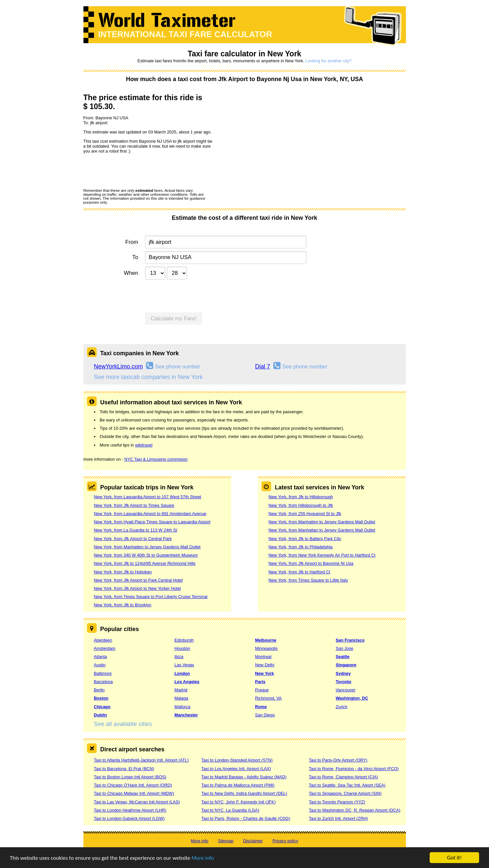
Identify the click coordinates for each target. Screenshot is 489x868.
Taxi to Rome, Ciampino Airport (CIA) (343, 777)
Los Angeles (187, 682)
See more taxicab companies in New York (148, 377)
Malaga (181, 698)
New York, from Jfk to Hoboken (123, 572)
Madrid (181, 690)
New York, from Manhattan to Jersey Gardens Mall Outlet (322, 530)
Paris (260, 682)
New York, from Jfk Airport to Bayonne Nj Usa (311, 563)
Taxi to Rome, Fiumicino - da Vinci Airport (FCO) (354, 769)
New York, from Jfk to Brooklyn (123, 605)
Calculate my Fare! (174, 318)
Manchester (186, 715)
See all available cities (123, 724)
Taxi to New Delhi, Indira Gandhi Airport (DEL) (244, 793)
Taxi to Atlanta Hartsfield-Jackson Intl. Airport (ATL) (141, 760)
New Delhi (265, 665)
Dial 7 (263, 366)
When (131, 273)
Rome (261, 707)
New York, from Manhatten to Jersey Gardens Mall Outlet (147, 547)
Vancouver (346, 690)
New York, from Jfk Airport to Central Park (133, 539)
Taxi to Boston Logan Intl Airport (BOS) (130, 777)
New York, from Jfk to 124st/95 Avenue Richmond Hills (145, 563)
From (132, 242)
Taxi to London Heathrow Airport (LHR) (130, 810)
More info (203, 858)
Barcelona (104, 682)
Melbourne (266, 640)
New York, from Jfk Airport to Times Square (134, 505)
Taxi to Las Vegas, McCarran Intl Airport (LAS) (137, 802)
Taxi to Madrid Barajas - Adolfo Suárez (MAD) (244, 777)
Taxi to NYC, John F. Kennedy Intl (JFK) (238, 802)
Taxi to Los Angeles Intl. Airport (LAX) (236, 769)
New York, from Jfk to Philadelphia (300, 547)
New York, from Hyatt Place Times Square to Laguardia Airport (152, 522)
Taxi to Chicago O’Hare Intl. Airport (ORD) (133, 785)
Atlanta (101, 657)
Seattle (343, 657)
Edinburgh (184, 640)
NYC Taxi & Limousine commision (156, 459)
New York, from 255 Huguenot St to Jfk (305, 514)
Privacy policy (285, 841)
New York (265, 673)
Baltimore (103, 673)
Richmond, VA (269, 698)
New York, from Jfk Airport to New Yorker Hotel (138, 588)
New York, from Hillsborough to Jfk (301, 505)
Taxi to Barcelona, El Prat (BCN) (124, 769)
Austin (100, 665)
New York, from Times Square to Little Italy (308, 580)
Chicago (102, 707)
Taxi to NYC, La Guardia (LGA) (230, 810)
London (182, 673)
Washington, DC (352, 698)
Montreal (263, 657)
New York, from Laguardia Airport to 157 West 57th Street (148, 497)
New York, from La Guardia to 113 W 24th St (136, 530)
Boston (101, 698)
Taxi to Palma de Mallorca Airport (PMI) (238, 785)
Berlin (99, 690)
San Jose (344, 648)
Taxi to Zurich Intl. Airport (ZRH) (338, 818)
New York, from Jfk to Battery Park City (305, 539)
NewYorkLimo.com (119, 366)
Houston (182, 648)
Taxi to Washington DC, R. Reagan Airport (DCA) (354, 810)
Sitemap (226, 841)
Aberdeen (103, 640)
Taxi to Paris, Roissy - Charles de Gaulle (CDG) (246, 818)
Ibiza (179, 657)
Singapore (346, 665)
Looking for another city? (328, 61)
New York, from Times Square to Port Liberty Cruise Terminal (151, 597)
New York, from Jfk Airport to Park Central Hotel (138, 580)
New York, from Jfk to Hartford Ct (299, 572)
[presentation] (134, 171)
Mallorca (182, 707)
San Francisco (350, 640)
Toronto (343, 682)
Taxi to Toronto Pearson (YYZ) (337, 802)
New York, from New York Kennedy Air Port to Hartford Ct (322, 555)
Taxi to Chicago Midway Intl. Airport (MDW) (134, 793)
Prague (262, 690)
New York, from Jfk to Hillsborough (301, 497)
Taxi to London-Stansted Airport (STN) (237, 760)
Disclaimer (253, 841)
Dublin (101, 715)
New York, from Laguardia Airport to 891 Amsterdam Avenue (150, 514)
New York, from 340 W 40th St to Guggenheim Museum (146, 555)
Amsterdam (105, 648)
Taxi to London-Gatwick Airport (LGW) (129, 818)
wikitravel (144, 445)
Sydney (343, 673)
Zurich (342, 707)
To (135, 257)
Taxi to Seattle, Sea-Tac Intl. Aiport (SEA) (347, 785)
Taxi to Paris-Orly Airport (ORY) (338, 760)
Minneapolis (266, 648)
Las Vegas (184, 665)
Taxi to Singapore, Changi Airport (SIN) (345, 793)
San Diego (265, 715)
